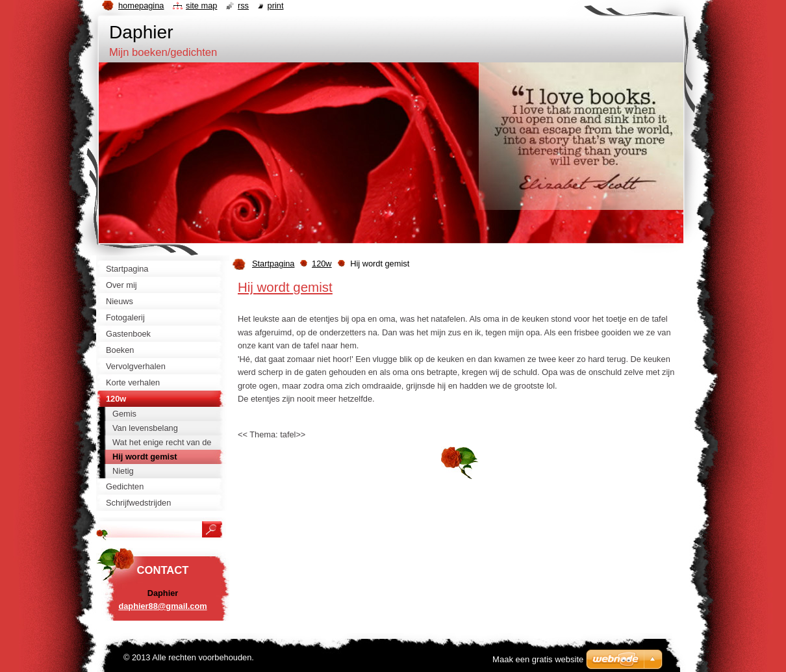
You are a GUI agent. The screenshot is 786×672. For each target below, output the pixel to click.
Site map (201, 6)
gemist (312, 287)
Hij (246, 287)
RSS (243, 6)
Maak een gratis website (538, 659)
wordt (273, 287)
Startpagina (273, 264)
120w (322, 264)
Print (276, 6)
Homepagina (141, 6)
